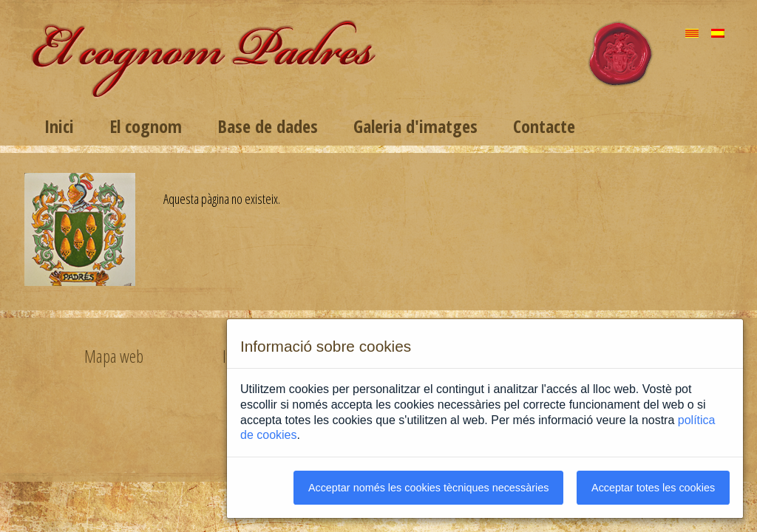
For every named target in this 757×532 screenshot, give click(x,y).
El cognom (146, 126)
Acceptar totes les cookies (653, 488)
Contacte (544, 126)
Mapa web (114, 356)
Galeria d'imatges (415, 126)
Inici (59, 126)
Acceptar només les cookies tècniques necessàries (429, 488)
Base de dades (268, 126)
